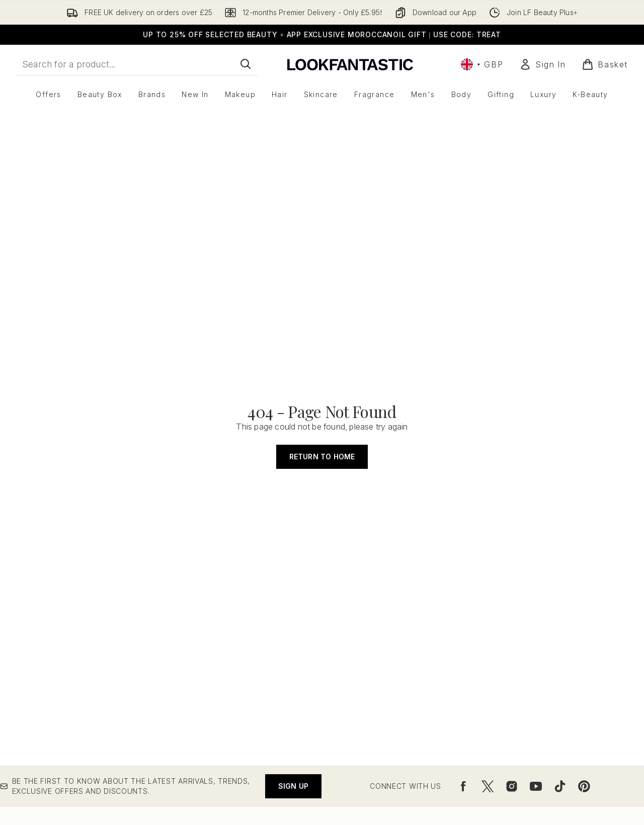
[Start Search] (246, 64)
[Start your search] (137, 64)
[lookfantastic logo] (350, 64)
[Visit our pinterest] (584, 786)
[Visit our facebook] (463, 786)
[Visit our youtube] (536, 786)
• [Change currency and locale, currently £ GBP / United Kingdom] (482, 64)
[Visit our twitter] (488, 786)
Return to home (322, 457)
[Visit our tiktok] (560, 786)
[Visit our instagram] (512, 786)
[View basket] (605, 64)
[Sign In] (542, 64)
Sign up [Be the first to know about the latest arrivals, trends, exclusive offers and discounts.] (293, 786)
